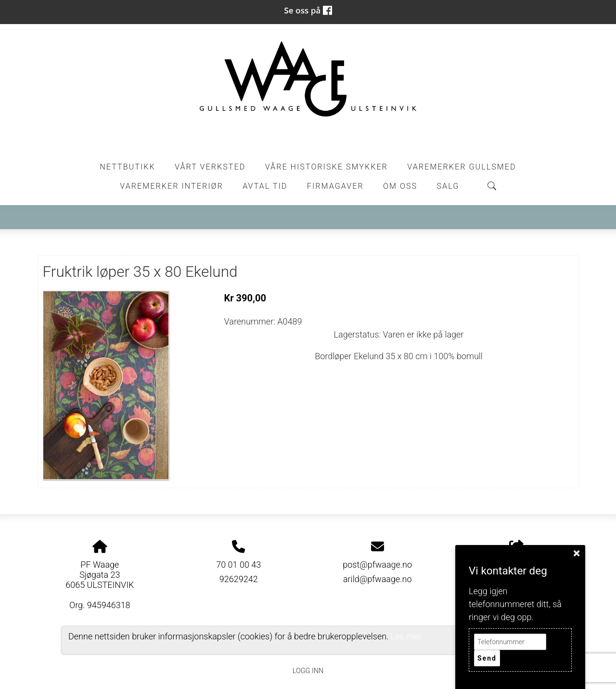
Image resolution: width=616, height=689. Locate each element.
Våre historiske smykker (327, 167)
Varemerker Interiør (171, 186)
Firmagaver (335, 186)
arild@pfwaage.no (378, 579)
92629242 (239, 579)
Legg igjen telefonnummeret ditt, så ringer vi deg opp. (515, 604)
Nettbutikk (127, 167)
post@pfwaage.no (377, 565)
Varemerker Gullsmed (462, 167)
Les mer (406, 636)
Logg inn (308, 671)
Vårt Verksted (210, 167)
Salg (448, 186)
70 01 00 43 (238, 565)
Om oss (400, 186)
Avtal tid (265, 186)
